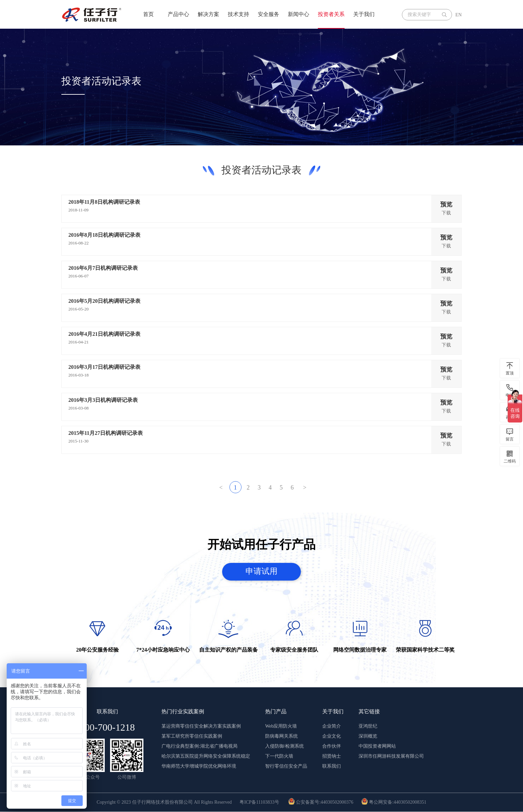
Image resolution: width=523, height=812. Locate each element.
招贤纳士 (332, 756)
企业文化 (332, 736)
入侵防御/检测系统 (285, 746)
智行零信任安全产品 (286, 766)
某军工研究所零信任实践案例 (192, 736)
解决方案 (208, 14)
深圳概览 (368, 736)
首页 (148, 14)
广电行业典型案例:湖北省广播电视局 (199, 746)
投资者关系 (331, 14)
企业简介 (332, 726)
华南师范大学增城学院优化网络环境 (199, 766)
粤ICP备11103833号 (259, 802)
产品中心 (178, 14)
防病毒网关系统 (282, 736)
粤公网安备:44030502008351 (394, 802)
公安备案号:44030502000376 (321, 802)
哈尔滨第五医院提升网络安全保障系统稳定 (206, 756)
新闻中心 (299, 14)
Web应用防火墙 (281, 726)
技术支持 (238, 14)
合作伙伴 (332, 746)
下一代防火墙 (279, 756)
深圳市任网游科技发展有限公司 (391, 756)
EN (458, 15)
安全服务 (269, 14)
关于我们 (364, 14)
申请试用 (261, 572)
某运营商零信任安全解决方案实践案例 (201, 726)
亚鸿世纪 (368, 726)
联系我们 (332, 766)
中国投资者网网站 (377, 746)
